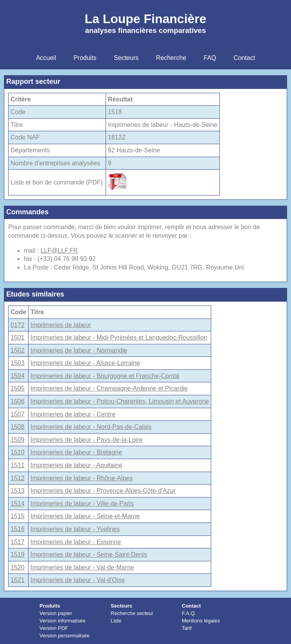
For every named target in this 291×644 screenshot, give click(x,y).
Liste (116, 621)
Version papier (56, 613)
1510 (18, 452)
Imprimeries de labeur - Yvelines (75, 529)
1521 (18, 580)
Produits (50, 606)
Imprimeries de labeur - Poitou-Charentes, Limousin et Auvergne (120, 401)
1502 (18, 350)
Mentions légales (201, 621)
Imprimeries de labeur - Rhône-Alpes (82, 478)
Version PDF (54, 628)
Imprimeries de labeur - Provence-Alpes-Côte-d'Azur (103, 491)
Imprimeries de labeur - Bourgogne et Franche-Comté (105, 376)
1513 (18, 491)
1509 (18, 440)
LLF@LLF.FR (59, 251)
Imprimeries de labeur (61, 325)
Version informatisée (63, 621)
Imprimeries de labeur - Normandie (79, 350)
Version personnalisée (65, 636)
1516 (18, 529)
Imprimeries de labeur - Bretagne (76, 452)
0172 (18, 325)
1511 (18, 465)
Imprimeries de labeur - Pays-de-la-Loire (86, 440)
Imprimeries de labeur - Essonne (76, 542)
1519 (18, 554)
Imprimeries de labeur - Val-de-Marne (82, 567)
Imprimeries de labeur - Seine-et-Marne (85, 516)
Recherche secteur (132, 613)
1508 (18, 427)
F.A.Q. (189, 613)
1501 (18, 337)
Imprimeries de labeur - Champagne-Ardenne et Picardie (109, 388)
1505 (18, 388)
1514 (18, 504)
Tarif (187, 628)
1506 (18, 401)
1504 (18, 376)
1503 (18, 363)
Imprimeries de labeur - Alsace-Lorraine (85, 363)
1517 (18, 542)
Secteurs (121, 606)
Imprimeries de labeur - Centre (73, 414)
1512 (18, 478)
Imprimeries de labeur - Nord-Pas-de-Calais (91, 427)
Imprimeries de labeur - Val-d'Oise (78, 580)
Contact (191, 606)
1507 (18, 414)
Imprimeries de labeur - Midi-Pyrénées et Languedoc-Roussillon (119, 337)
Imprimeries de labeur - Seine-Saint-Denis (89, 554)
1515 (18, 516)
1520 (18, 567)
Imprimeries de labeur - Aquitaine (76, 465)
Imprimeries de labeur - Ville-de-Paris (82, 504)
